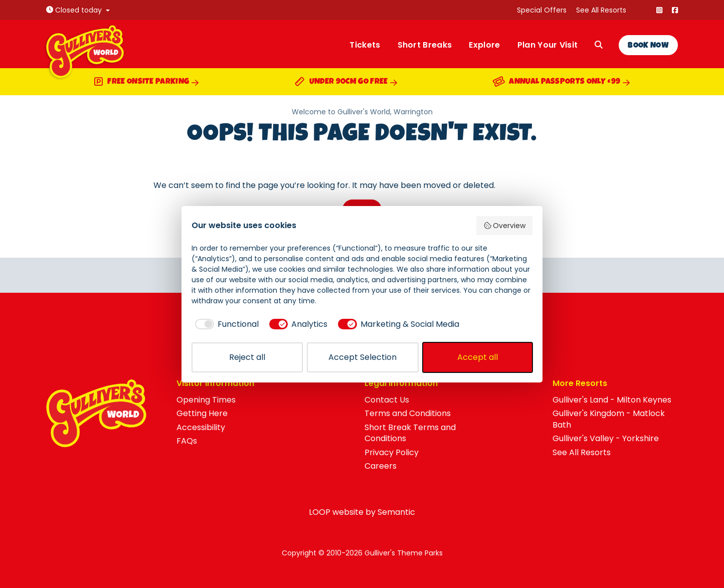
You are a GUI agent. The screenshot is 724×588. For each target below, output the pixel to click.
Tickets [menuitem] (365, 45)
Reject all (247, 357)
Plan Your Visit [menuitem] (548, 45)
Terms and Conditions (408, 413)
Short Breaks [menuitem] (425, 45)
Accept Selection (363, 357)
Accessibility (201, 427)
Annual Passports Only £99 (562, 83)
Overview (505, 226)
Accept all (478, 357)
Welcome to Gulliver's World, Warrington (362, 112)
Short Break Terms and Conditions (410, 433)
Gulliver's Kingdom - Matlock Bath (609, 419)
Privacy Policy (392, 452)
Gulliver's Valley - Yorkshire (606, 438)
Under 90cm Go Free (346, 83)
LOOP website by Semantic (362, 512)
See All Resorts (601, 10)
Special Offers (542, 10)
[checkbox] (225, 324)
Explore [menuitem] (484, 45)
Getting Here (202, 413)
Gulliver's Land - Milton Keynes (612, 400)
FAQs (187, 441)
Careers (381, 466)
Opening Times (206, 400)
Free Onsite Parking (146, 83)
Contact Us (387, 400)
